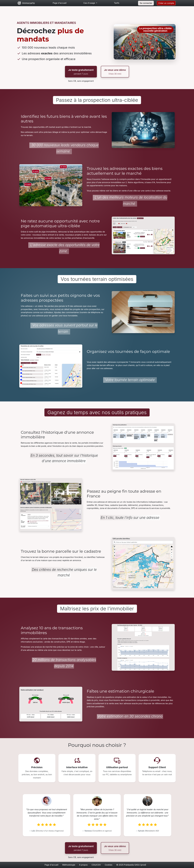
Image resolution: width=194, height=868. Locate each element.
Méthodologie (69, 865)
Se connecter (146, 3)
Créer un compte (166, 3)
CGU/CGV (96, 865)
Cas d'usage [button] (90, 3)
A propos (83, 865)
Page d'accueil (51, 865)
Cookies (109, 865)
